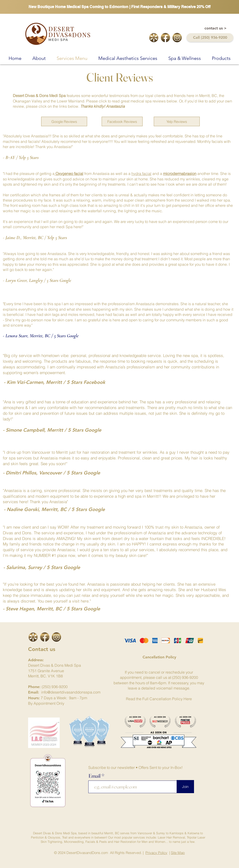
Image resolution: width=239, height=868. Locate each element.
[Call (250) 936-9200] (210, 38)
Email (95, 776)
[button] (39, 58)
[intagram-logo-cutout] (177, 38)
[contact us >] (216, 28)
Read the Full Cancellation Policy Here (159, 699)
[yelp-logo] (154, 38)
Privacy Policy (156, 853)
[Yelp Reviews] (177, 121)
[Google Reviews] (64, 121)
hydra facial (141, 174)
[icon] (33, 637)
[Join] (185, 787)
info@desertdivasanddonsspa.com (71, 692)
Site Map (178, 853)
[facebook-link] (165, 38)
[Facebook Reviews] (122, 121)
